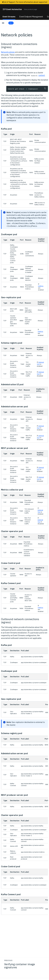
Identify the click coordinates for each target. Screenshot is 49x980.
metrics (41, 286)
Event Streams (9, 17)
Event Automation (12, 9)
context (42, 75)
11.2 (11, 23)
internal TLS (40, 511)
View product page (30, 9)
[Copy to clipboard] (45, 88)
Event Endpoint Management (31, 17)
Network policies (8, 52)
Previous (8, 960)
